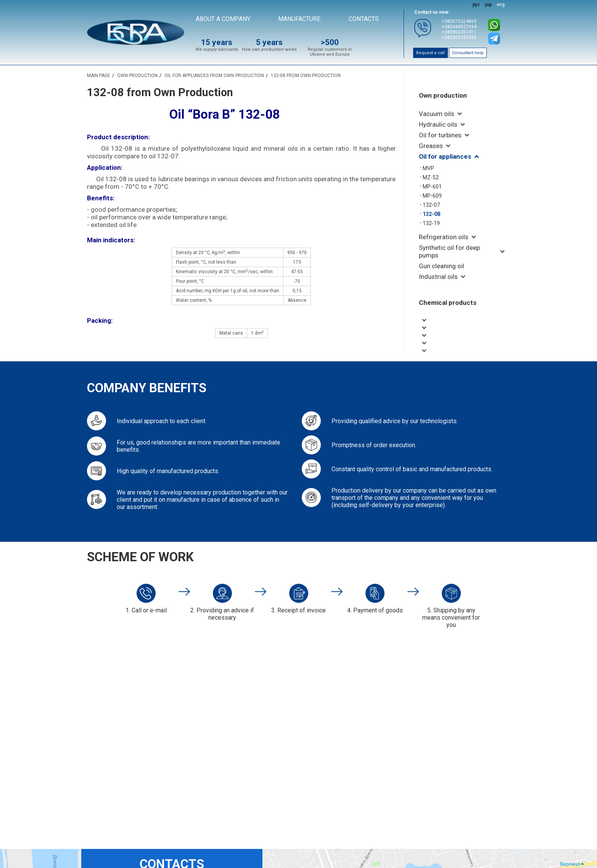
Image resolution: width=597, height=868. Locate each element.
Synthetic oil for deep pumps (449, 251)
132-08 (431, 214)
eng (501, 5)
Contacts (364, 19)
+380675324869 (459, 21)
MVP (428, 168)
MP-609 (432, 196)
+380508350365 (459, 37)
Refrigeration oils (444, 237)
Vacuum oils (437, 114)
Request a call (430, 53)
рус (476, 5)
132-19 (431, 223)
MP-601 (432, 187)
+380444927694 (459, 27)
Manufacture (299, 19)
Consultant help (468, 53)
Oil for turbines (440, 135)
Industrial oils (438, 277)
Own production (443, 95)
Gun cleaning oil (442, 266)
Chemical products (448, 303)
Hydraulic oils (438, 124)
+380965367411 (459, 32)
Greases (431, 146)
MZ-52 (431, 177)
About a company (223, 19)
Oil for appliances (445, 156)
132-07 (431, 205)
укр (488, 5)
